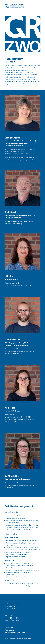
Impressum (9, 628)
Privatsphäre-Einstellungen (15, 632)
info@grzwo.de (30, 586)
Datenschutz (9, 630)
